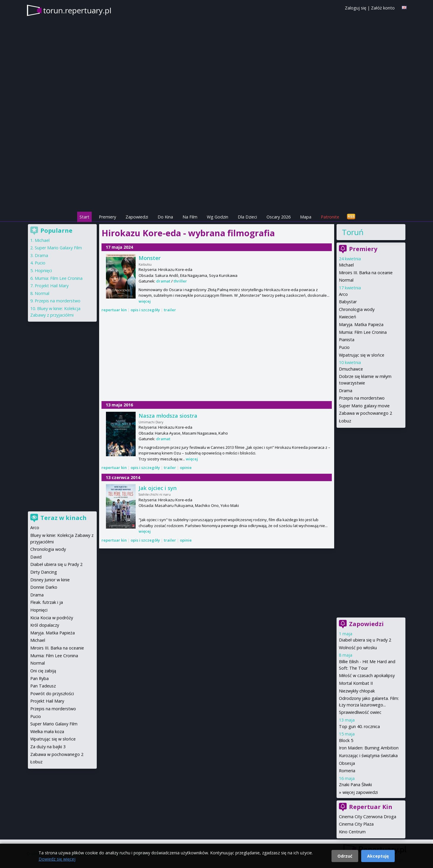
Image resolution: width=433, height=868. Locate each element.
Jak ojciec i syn (158, 488)
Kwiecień (348, 317)
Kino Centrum (352, 832)
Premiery (107, 217)
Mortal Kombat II (356, 683)
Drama (346, 391)
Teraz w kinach (64, 518)
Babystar (348, 302)
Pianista (347, 340)
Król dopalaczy (45, 625)
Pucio (344, 347)
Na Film (190, 217)
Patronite (330, 217)
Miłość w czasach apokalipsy (367, 675)
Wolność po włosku (358, 648)
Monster (150, 258)
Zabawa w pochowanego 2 (365, 413)
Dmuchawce (351, 369)
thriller (180, 281)
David (36, 557)
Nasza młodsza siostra (168, 416)
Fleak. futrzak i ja (47, 602)
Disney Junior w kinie (50, 580)
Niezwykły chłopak (357, 691)
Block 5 (346, 740)
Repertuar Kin (371, 807)
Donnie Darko (44, 587)
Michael (346, 265)
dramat (163, 281)
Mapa (306, 217)
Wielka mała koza (47, 731)
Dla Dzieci (247, 217)
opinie (186, 467)
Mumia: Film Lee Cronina (363, 332)
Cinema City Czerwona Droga (368, 817)
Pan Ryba (39, 678)
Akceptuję (378, 856)
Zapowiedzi (137, 217)
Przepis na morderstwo (362, 398)
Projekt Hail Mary (52, 286)
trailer (170, 310)
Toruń (353, 232)
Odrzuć (345, 856)
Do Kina (165, 217)
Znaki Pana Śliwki (355, 785)
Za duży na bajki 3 (48, 747)
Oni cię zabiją (43, 671)
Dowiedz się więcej (57, 859)
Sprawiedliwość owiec (360, 712)
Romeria (347, 771)
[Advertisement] (217, 169)
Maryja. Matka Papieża (361, 324)
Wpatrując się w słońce (362, 355)
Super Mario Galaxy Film (58, 248)
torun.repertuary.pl (77, 10)
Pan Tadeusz (43, 686)
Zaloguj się (356, 8)
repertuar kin (114, 310)
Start (84, 217)
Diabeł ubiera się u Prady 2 (365, 640)
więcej (145, 301)
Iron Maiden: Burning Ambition (369, 748)
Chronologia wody (357, 309)
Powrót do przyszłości (52, 694)
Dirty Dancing (44, 572)
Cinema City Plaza (356, 824)
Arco (343, 294)
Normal (346, 280)
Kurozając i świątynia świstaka (368, 755)
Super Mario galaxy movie (364, 406)
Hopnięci (43, 271)
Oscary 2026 (279, 217)
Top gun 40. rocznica (359, 726)
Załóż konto (383, 8)
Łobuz (345, 421)
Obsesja (347, 763)
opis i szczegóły (145, 310)
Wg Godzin (218, 217)
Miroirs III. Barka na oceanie (366, 273)
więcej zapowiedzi (360, 792)
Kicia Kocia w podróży (52, 618)
